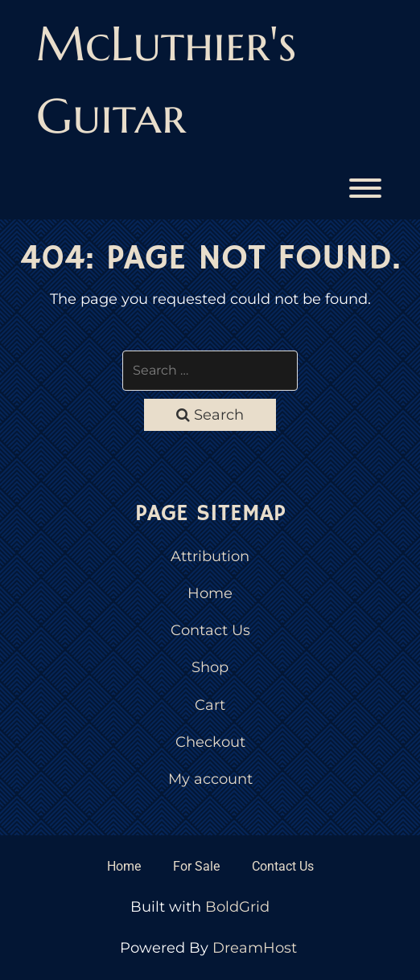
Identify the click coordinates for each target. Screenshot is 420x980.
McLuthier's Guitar (166, 80)
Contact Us (210, 630)
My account (210, 779)
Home (210, 593)
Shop (210, 667)
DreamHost (255, 948)
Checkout (210, 742)
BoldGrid (237, 907)
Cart (210, 705)
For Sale (196, 866)
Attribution (210, 556)
